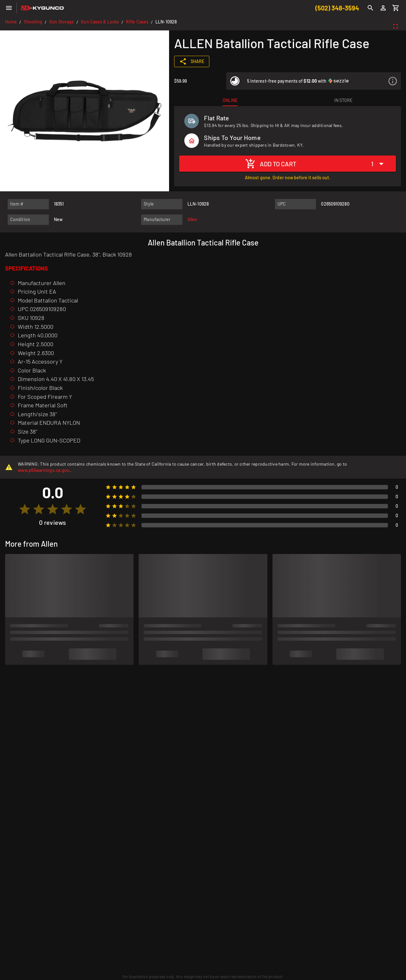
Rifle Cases (137, 22)
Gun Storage (62, 22)
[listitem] (314, 81)
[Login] (383, 8)
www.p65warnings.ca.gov (44, 470)
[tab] (230, 100)
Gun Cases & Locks (100, 22)
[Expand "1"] (379, 164)
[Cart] (396, 8)
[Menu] (9, 8)
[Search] (370, 8)
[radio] (25, 509)
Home (11, 22)
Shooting (33, 22)
